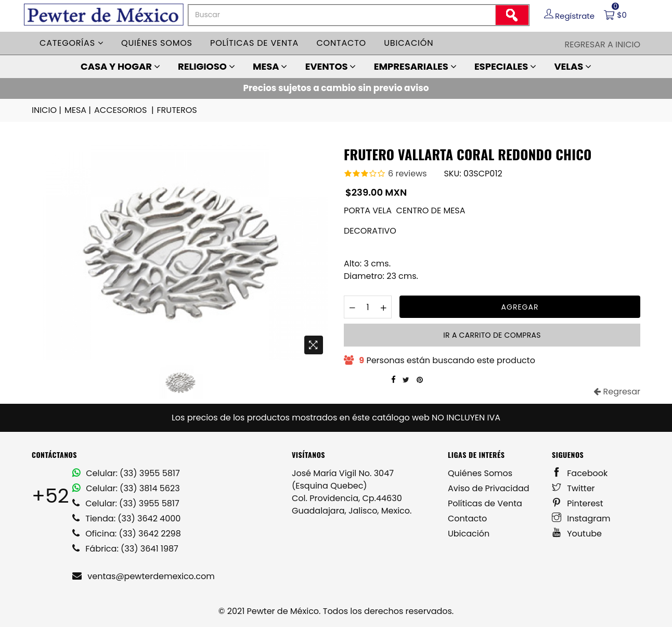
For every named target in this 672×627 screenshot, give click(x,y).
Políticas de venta (254, 43)
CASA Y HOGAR (120, 66)
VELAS (573, 66)
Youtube (577, 534)
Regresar (617, 392)
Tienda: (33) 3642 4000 (126, 519)
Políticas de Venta (485, 503)
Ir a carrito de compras (492, 335)
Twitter (573, 488)
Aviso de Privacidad (489, 488)
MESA (270, 66)
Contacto (341, 43)
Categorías (72, 43)
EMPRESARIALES (415, 66)
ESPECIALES (505, 66)
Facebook (580, 473)
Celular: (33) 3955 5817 (126, 473)
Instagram (581, 519)
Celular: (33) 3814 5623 (126, 488)
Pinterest (578, 503)
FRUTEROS (177, 110)
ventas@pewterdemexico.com (144, 576)
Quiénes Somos (480, 473)
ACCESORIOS (125, 110)
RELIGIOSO (206, 66)
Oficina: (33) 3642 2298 (127, 534)
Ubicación (409, 43)
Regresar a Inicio (602, 44)
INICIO (47, 110)
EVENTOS (331, 66)
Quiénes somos (157, 43)
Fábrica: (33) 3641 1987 (125, 549)
